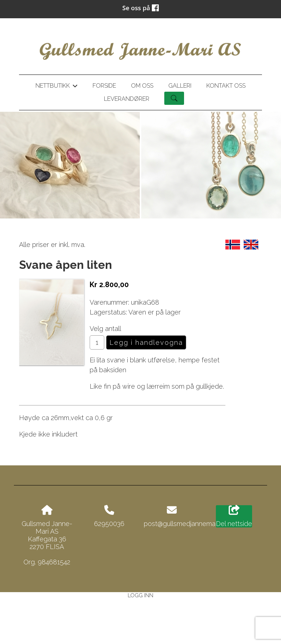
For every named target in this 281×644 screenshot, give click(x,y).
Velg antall (105, 329)
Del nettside (234, 517)
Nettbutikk (56, 87)
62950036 (109, 524)
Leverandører (127, 99)
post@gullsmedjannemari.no (186, 524)
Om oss (142, 86)
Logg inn (140, 595)
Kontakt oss (226, 86)
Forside (104, 86)
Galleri (180, 86)
